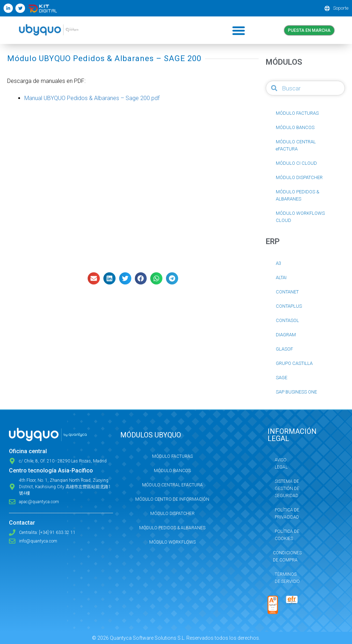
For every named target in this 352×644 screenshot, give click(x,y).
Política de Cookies (287, 535)
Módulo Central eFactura (172, 485)
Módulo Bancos (172, 471)
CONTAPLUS (289, 306)
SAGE (282, 378)
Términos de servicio (287, 578)
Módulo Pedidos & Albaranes (172, 528)
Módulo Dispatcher (172, 514)
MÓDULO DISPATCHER (299, 177)
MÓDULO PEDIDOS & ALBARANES (298, 195)
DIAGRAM (286, 335)
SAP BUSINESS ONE (296, 392)
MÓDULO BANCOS (295, 127)
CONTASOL (287, 320)
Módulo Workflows (172, 542)
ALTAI (281, 278)
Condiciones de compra (287, 556)
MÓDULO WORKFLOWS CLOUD (300, 217)
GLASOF (284, 349)
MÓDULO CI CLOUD (296, 163)
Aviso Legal (281, 464)
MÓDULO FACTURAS (297, 113)
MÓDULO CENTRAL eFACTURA (296, 145)
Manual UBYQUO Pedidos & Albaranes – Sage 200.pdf (92, 98)
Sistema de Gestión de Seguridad (287, 489)
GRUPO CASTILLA (294, 363)
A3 (278, 263)
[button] (238, 30)
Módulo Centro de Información (172, 499)
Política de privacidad (287, 514)
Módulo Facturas (172, 456)
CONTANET (287, 292)
